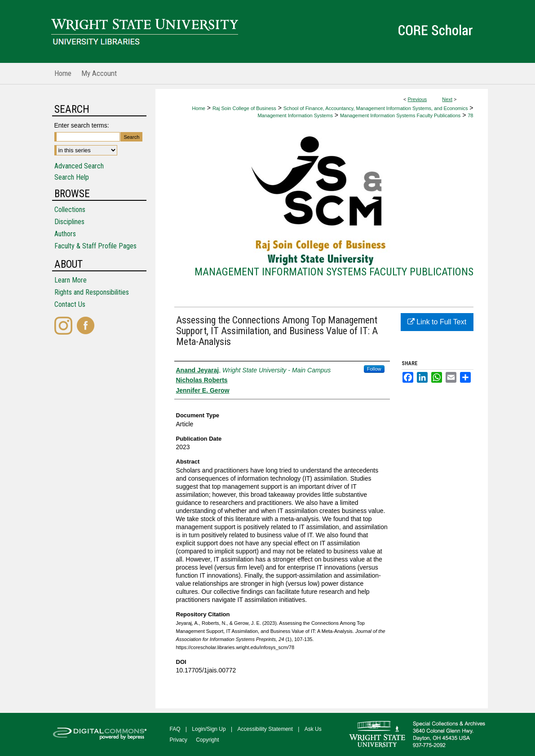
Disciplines (69, 222)
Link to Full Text (437, 322)
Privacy (179, 740)
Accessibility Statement (265, 729)
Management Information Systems (295, 115)
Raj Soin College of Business (244, 108)
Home (199, 108)
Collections (70, 210)
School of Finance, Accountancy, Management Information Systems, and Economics (376, 108)
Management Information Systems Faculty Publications (400, 115)
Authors (65, 234)
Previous (418, 99)
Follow (374, 369)
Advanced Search (79, 166)
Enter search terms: (82, 125)
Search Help (72, 177)
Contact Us (70, 304)
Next (447, 99)
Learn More (71, 280)
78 (470, 115)
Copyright (207, 740)
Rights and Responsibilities (92, 292)
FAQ (175, 729)
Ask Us (313, 729)
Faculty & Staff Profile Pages (95, 246)
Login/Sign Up (209, 729)
